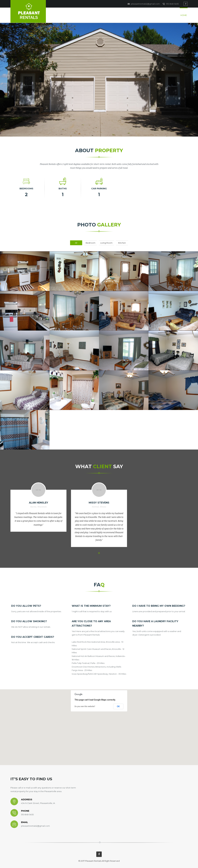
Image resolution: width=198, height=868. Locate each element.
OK (118, 706)
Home (184, 15)
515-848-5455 (171, 4)
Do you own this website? (85, 706)
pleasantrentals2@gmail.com (144, 4)
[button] (99, 724)
